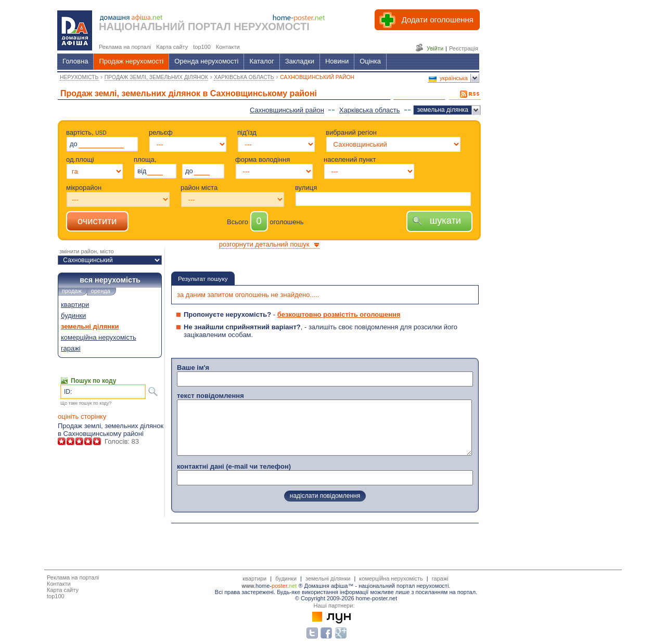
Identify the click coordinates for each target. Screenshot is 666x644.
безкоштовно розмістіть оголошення (339, 314)
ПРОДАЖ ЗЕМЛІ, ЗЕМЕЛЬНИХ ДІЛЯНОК (156, 77)
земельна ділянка (443, 110)
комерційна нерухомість (99, 337)
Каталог (261, 61)
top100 (56, 596)
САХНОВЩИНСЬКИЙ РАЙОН (317, 77)
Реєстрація (464, 48)
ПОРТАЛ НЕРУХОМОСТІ (249, 27)
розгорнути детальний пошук (264, 244)
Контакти (59, 584)
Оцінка (370, 61)
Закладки (300, 61)
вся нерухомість (110, 280)
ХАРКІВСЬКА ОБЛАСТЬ (244, 77)
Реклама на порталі (73, 577)
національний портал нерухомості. (404, 586)
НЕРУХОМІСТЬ (79, 77)
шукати (439, 221)
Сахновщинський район (287, 110)
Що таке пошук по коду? (86, 403)
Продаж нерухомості (131, 61)
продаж (72, 291)
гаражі (71, 348)
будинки (73, 315)
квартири (75, 305)
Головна (75, 61)
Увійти (435, 48)
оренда (101, 291)
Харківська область (370, 110)
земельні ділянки (90, 326)
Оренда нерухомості (206, 61)
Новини (337, 61)
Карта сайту (63, 590)
